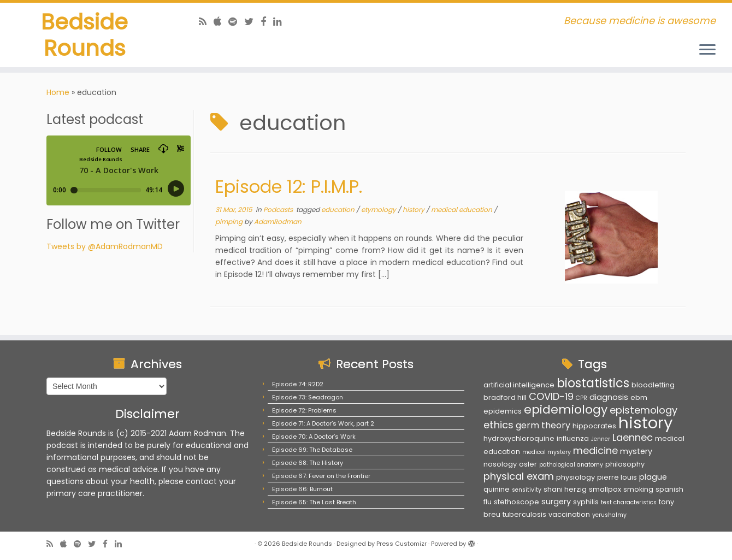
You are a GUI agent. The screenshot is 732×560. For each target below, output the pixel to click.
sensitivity (527, 490)
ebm (639, 397)
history (414, 210)
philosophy (625, 464)
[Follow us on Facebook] (267, 22)
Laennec (633, 437)
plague (653, 477)
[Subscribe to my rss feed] (206, 22)
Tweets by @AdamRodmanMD (105, 246)
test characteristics (629, 502)
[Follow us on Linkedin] (281, 22)
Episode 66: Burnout (302, 489)
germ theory (543, 425)
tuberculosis (524, 514)
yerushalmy (609, 515)
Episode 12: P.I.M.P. (289, 187)
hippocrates (594, 426)
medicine (595, 450)
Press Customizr (402, 544)
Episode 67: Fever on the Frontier (321, 476)
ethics (498, 425)
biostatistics (593, 383)
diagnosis (609, 397)
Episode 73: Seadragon (308, 397)
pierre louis (617, 477)
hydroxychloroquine (519, 438)
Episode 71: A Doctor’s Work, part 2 (323, 423)
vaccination (569, 514)
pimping (230, 222)
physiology (575, 477)
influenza (573, 438)
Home (58, 92)
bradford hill (505, 397)
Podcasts (279, 210)
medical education (462, 210)
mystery (636, 451)
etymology (379, 210)
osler (528, 464)
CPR (582, 398)
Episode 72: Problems (304, 410)
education (339, 210)
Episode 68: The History (308, 463)
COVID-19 (551, 396)
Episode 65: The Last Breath (314, 502)
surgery (556, 502)
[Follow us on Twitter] (252, 22)
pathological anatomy (571, 465)
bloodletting (653, 385)
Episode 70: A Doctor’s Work (314, 437)
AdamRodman (278, 222)
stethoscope (516, 502)
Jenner (601, 439)
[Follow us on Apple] (221, 22)
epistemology (644, 410)
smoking (638, 489)
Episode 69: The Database (312, 450)
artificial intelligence (519, 385)
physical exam (519, 476)
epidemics (503, 411)
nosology (500, 464)
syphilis (586, 502)
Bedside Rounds (84, 35)
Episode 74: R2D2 (298, 384)
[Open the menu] (707, 50)
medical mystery (547, 452)
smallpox (605, 489)
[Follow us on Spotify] (236, 22)
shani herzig (565, 489)
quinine (497, 489)
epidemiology (566, 409)
